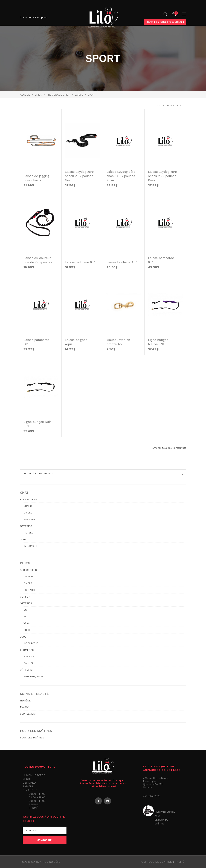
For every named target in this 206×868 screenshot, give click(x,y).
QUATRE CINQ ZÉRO (48, 862)
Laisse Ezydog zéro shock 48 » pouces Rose (121, 176)
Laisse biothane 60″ (80, 262)
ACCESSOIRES (28, 499)
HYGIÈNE (25, 701)
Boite (27, 630)
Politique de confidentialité (162, 862)
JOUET (24, 539)
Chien (38, 95)
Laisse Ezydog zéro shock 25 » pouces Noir (79, 176)
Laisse (79, 95)
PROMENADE (28, 650)
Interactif (31, 546)
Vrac (27, 623)
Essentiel (30, 519)
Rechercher (181, 473)
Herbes (28, 533)
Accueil (25, 95)
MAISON (25, 707)
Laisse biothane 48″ (122, 262)
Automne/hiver (34, 677)
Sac (26, 617)
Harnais (29, 657)
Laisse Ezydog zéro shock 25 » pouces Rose (162, 176)
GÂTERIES (26, 526)
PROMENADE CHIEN (58, 95)
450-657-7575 (152, 796)
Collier (29, 663)
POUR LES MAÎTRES (32, 738)
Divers (28, 513)
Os (25, 610)
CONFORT (26, 597)
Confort (29, 506)
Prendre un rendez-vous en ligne (165, 22)
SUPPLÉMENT (28, 714)
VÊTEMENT (27, 670)
